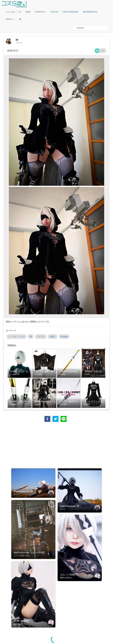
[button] (28, 12)
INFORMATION (90, 12)
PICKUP (54, 12)
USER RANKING (71, 12)
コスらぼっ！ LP (13, 12)
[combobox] (91, 28)
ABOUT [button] (10, 19)
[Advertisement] (56, 445)
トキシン (19, 43)
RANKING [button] (41, 12)
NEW (28, 12)
